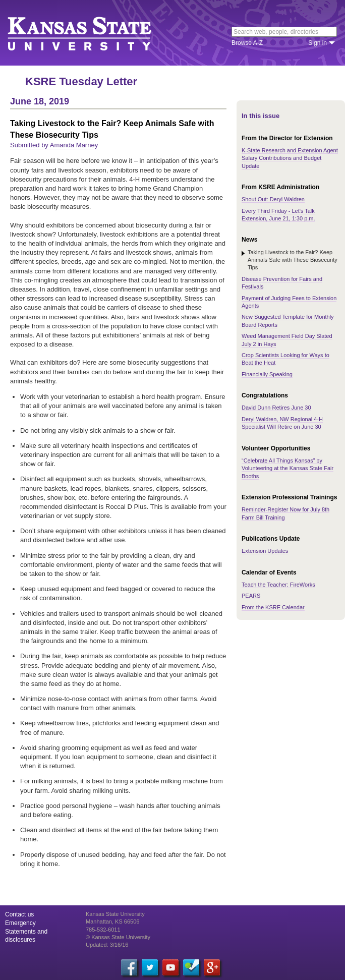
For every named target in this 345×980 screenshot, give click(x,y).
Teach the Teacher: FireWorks (278, 585)
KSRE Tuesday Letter (81, 81)
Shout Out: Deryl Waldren (273, 199)
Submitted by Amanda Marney (54, 145)
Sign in (318, 43)
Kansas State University (92, 33)
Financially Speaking (267, 374)
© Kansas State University (118, 937)
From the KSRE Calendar (273, 607)
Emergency (20, 923)
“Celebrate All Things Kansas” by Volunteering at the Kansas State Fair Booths (287, 468)
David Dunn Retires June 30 (276, 408)
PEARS (251, 596)
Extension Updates (265, 551)
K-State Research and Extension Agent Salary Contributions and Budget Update (290, 158)
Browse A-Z (247, 43)
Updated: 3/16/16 (107, 945)
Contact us (19, 914)
